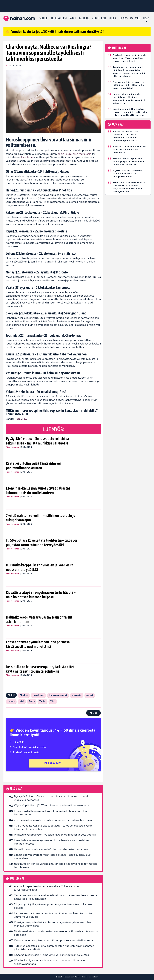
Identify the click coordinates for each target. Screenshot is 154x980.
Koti (104, 18)
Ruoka (112, 18)
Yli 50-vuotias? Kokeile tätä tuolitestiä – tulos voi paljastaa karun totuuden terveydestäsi (41, 543)
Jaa (93, 713)
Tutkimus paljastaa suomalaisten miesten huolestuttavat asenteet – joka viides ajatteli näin (55, 948)
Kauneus (84, 18)
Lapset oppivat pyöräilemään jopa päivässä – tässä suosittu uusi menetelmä (39, 644)
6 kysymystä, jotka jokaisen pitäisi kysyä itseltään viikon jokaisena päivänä (53, 906)
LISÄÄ (146, 18)
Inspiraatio (77, 695)
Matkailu (135, 18)
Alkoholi (24, 695)
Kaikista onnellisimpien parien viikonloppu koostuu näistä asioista (53, 940)
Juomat (90, 695)
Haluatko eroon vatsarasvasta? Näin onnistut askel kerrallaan (39, 619)
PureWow (21, 419)
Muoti (95, 18)
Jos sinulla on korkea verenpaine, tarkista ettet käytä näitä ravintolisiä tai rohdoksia (40, 669)
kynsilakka (27, 157)
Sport (73, 18)
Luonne (11, 701)
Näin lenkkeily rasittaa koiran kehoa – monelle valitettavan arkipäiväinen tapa (49, 962)
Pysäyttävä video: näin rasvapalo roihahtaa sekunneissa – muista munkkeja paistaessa (37, 441)
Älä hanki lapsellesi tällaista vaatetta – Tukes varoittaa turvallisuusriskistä (47, 888)
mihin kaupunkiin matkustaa (74, 154)
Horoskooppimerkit (58, 695)
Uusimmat (16, 789)
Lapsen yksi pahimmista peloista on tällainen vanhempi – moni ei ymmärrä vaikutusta (53, 915)
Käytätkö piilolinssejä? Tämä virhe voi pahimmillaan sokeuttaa (33, 466)
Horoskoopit (38, 695)
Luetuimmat (17, 879)
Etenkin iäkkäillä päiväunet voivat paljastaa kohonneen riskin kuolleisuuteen (38, 490)
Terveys (123, 18)
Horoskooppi (59, 18)
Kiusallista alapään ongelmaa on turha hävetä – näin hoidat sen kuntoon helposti (41, 595)
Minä (22, 701)
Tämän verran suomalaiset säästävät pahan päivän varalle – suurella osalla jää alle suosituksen (55, 897)
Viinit (53, 701)
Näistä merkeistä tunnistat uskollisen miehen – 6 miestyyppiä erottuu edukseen (56, 933)
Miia (8, 66)
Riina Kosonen (13, 447)
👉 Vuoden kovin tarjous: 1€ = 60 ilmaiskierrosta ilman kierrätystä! (55, 32)
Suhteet (44, 18)
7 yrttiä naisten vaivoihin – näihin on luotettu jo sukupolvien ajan (41, 518)
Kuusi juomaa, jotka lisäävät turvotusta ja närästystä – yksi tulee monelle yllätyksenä (53, 924)
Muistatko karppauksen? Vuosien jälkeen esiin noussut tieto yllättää (40, 567)
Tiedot (42, 701)
